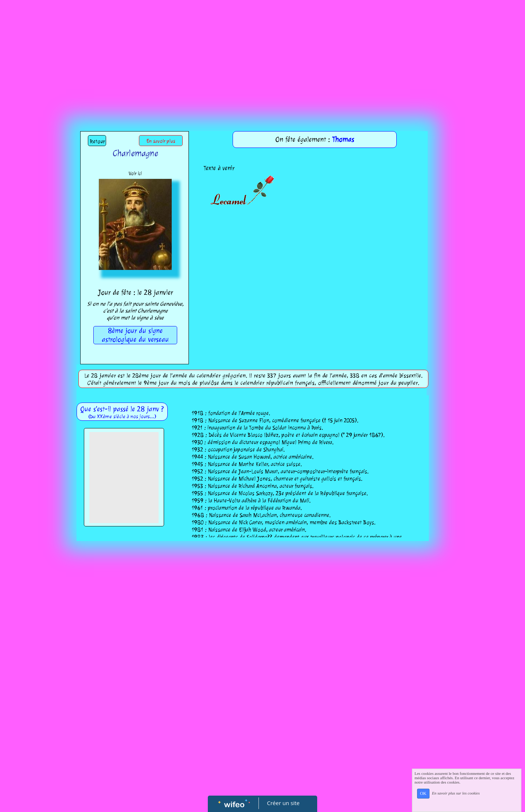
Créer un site (283, 803)
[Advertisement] (262, 55)
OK (423, 793)
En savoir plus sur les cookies (456, 793)
